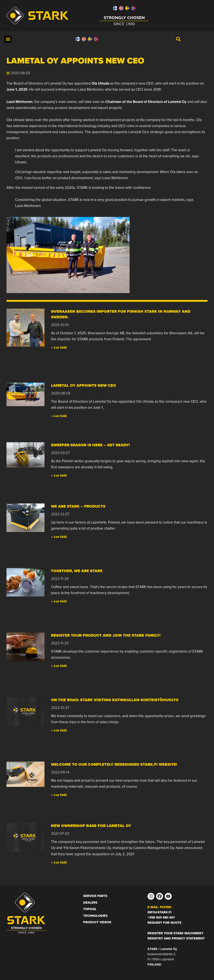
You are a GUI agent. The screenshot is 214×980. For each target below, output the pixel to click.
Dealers (90, 903)
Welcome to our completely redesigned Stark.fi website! (114, 764)
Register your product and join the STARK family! (106, 635)
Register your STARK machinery (175, 933)
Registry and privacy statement (176, 938)
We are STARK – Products (78, 506)
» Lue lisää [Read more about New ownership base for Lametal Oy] (59, 862)
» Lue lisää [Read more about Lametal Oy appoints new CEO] (59, 416)
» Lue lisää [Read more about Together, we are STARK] (59, 601)
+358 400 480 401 (161, 917)
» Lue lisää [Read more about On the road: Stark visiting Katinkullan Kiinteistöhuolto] (59, 730)
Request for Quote (164, 923)
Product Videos (97, 922)
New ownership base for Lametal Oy (91, 826)
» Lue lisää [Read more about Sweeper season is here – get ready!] (59, 475)
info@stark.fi (159, 912)
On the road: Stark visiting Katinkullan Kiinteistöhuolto (115, 700)
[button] (8, 39)
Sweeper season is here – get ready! (90, 445)
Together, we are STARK (77, 571)
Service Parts (95, 896)
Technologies (95, 916)
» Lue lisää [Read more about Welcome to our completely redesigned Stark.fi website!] (59, 795)
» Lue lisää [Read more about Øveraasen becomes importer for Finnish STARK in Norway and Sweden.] (59, 347)
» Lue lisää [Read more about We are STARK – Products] (59, 537)
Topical (90, 909)
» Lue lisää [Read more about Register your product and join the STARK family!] (59, 666)
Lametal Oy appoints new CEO (83, 385)
